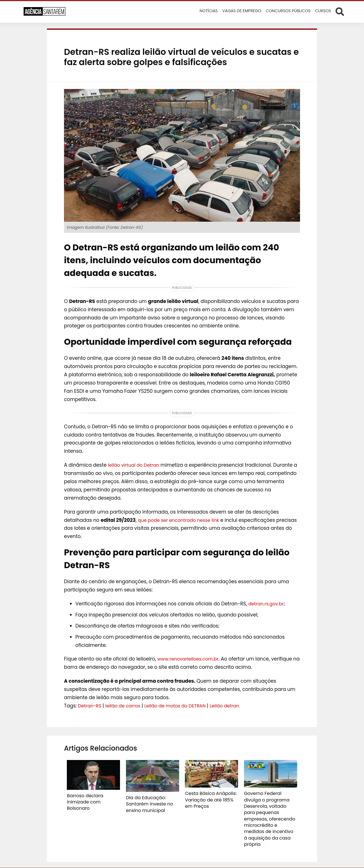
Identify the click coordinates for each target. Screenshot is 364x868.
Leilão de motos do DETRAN (180, 706)
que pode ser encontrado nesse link (181, 520)
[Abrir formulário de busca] (340, 11)
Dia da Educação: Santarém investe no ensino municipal (147, 803)
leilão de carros (125, 706)
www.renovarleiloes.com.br (190, 659)
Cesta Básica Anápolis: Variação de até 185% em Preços (210, 799)
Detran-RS (90, 706)
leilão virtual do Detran (135, 465)
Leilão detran (233, 706)
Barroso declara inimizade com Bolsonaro (93, 798)
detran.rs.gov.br (267, 604)
